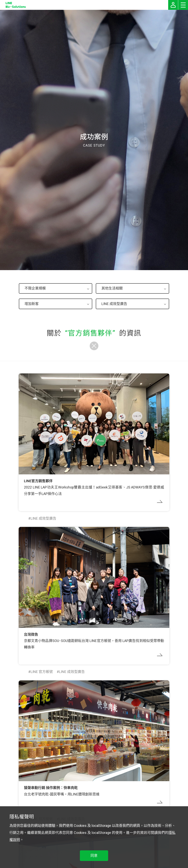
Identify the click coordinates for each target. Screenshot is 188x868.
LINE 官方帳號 (42, 672)
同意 (94, 856)
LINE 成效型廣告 (43, 518)
